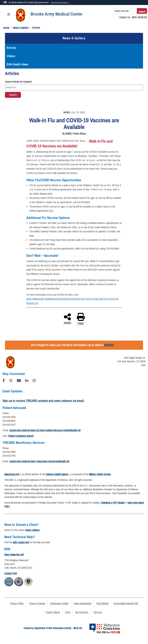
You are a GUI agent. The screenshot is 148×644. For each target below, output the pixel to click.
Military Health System (100, 474)
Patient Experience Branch (21, 436)
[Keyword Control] (74, 87)
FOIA (68, 612)
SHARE (67, 319)
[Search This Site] (125, 11)
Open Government (82, 604)
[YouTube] (19, 381)
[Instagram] (34, 381)
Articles (11, 48)
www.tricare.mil (12, 474)
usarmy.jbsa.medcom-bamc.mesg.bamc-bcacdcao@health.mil (39, 461)
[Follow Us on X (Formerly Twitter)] (11, 381)
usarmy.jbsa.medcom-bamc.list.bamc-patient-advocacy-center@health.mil (45, 430)
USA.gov (98, 612)
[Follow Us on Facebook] (4, 381)
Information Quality (59, 604)
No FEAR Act (82, 612)
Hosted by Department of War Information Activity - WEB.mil (53, 628)
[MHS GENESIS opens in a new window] (140, 17)
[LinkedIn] (27, 381)
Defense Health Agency (57, 474)
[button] (61, 3)
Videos (11, 56)
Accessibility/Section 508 (126, 604)
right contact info (21, 542)
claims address (33, 530)
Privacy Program (37, 604)
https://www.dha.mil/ (14, 555)
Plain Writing (102, 604)
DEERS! (109, 345)
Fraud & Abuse (53, 612)
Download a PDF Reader (113, 503)
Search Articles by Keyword (18, 82)
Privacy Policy (17, 604)
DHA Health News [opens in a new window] (18, 64)
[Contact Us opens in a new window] (125, 17)
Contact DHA (11, 573)
